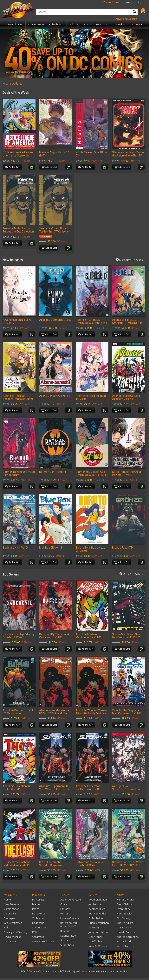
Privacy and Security (16, 932)
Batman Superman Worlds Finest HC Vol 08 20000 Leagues (128, 865)
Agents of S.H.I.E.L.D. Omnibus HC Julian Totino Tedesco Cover (91, 323)
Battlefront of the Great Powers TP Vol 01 (127, 473)
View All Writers (98, 946)
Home (7, 900)
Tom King (94, 927)
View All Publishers (43, 941)
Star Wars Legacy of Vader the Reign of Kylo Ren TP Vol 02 (128, 156)
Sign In (141, 2)
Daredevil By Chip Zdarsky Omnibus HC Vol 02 (55, 636)
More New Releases (129, 260)
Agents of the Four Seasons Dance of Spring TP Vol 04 (18, 399)
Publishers (57, 25)
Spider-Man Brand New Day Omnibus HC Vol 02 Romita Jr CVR (126, 637)
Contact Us (10, 941)
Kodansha (38, 923)
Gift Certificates (110, 2)
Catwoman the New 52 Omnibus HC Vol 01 (90, 864)
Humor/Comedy (70, 918)
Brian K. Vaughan (99, 923)
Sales (74, 25)
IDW (35, 932)
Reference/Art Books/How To (69, 925)
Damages (10, 918)
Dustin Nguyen (125, 927)
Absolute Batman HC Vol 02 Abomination (18, 712)
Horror (64, 913)
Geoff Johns (96, 937)
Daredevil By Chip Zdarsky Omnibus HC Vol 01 (19, 636)
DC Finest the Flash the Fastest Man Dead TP (17, 864)
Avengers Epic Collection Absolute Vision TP (127, 397)
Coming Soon (36, 25)
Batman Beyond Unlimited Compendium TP (19, 473)
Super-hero (67, 945)
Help (128, 2)
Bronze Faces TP (123, 548)
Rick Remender (97, 913)
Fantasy (65, 909)
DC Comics (38, 900)
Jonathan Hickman (99, 932)
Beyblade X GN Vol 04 (16, 548)
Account (137, 25)
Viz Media (38, 918)
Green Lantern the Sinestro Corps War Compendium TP (51, 865)
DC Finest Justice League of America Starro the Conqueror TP (18, 156)
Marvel (36, 904)
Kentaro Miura (97, 909)
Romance (66, 931)
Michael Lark (124, 941)
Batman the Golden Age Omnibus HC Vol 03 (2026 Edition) (91, 475)
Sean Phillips (124, 904)
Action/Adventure (71, 900)
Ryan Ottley (124, 909)
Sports (64, 940)
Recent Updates (12, 83)
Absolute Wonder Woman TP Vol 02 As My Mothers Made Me (91, 713)
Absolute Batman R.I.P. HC (55, 320)
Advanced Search (126, 19)
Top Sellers (119, 25)
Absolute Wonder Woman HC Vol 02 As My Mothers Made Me (55, 713)
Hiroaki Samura (126, 932)
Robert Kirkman (98, 900)
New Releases (15, 25)
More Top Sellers (131, 574)
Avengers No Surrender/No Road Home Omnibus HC (128, 789)
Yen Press (38, 937)
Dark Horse (39, 913)
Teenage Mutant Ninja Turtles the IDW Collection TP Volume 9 (18, 232)
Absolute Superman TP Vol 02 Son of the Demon (91, 788)
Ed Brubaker (96, 918)
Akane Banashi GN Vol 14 (55, 396)
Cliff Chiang (123, 918)
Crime (64, 904)
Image (36, 909)
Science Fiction (69, 936)
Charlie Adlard (125, 923)
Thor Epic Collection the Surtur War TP (17, 788)
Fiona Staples (125, 913)
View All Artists (125, 946)
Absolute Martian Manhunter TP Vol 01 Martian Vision (89, 637)
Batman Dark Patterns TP (55, 472)
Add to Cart (13, 167)
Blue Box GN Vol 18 (51, 548)
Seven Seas (39, 927)
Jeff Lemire (95, 904)
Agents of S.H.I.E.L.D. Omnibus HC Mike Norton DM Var (127, 323)
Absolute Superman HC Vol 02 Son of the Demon (54, 788)
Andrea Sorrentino (128, 937)
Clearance (10, 913)
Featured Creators (95, 25)
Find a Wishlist (12, 937)
